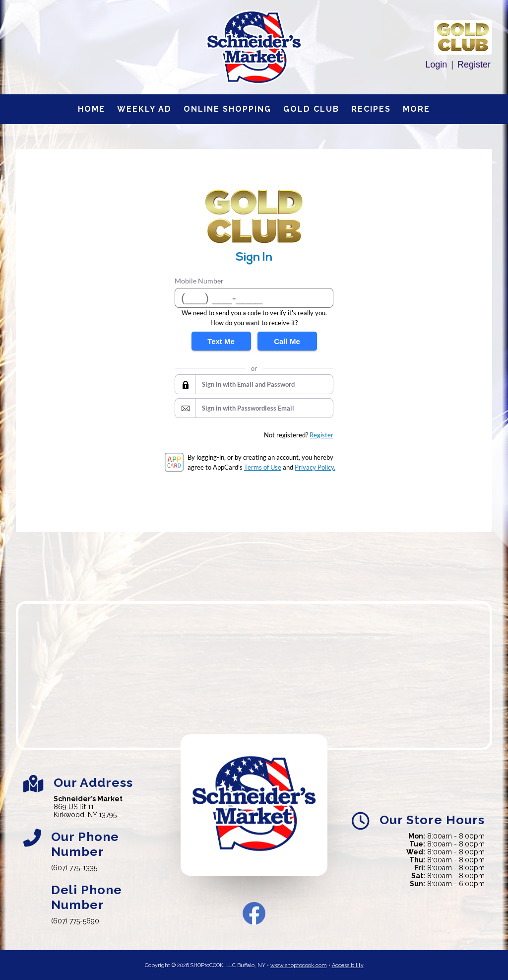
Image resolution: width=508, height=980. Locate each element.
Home (92, 109)
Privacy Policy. (315, 467)
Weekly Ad (144, 109)
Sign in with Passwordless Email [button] (248, 408)
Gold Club (311, 109)
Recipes (371, 109)
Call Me (287, 341)
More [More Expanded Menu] (416, 109)
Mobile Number (199, 281)
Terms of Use (263, 467)
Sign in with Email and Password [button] (248, 384)
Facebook (254, 913)
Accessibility (348, 965)
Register (474, 65)
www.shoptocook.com (299, 965)
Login (436, 65)
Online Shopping (227, 109)
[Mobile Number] (254, 298)
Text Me (221, 341)
